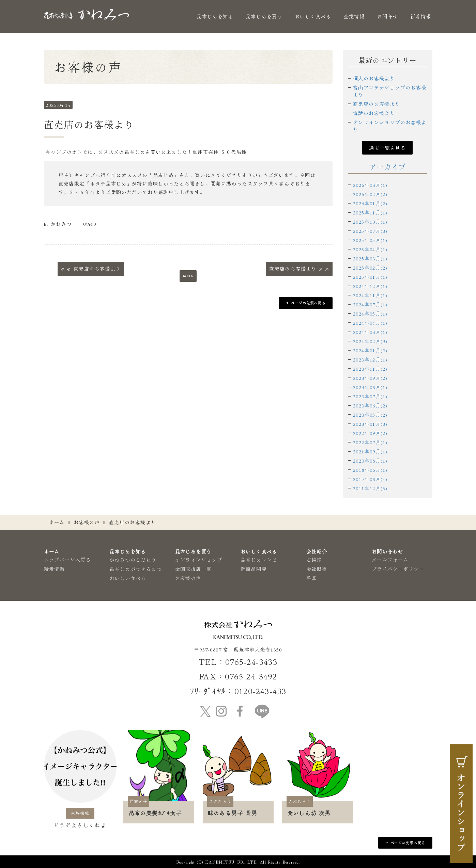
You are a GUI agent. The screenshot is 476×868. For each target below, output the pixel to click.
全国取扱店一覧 (194, 569)
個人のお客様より (374, 78)
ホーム (57, 522)
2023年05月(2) (370, 415)
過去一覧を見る (387, 148)
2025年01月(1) (370, 277)
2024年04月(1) (370, 323)
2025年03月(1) (370, 258)
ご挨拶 (314, 560)
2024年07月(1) (370, 304)
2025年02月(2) (370, 268)
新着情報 (421, 16)
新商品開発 (254, 569)
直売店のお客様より (377, 104)
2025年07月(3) (370, 231)
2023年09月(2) (370, 378)
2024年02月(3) (370, 341)
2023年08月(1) (370, 387)
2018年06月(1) (370, 470)
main (188, 275)
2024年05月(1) (370, 314)
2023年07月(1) (370, 396)
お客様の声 (87, 522)
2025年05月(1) (370, 240)
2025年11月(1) (370, 212)
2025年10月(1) (370, 222)
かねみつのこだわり (133, 560)
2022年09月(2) (370, 433)
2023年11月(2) (370, 369)
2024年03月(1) (370, 332)
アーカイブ (388, 167)
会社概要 (317, 569)
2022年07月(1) (370, 442)
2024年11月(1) (370, 295)
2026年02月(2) (370, 194)
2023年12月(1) (370, 359)
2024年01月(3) (370, 350)
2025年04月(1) (370, 249)
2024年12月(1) (370, 286)
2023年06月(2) (370, 405)
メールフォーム (390, 560)
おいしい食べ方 (128, 578)
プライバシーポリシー (398, 569)
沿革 (312, 578)
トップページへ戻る (68, 560)
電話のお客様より (374, 113)
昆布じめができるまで (136, 569)
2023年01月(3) (370, 424)
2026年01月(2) (370, 203)
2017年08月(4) (370, 479)
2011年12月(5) (370, 488)
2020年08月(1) (370, 461)
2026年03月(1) (370, 185)
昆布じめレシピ (259, 560)
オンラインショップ (199, 560)
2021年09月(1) (370, 451)
